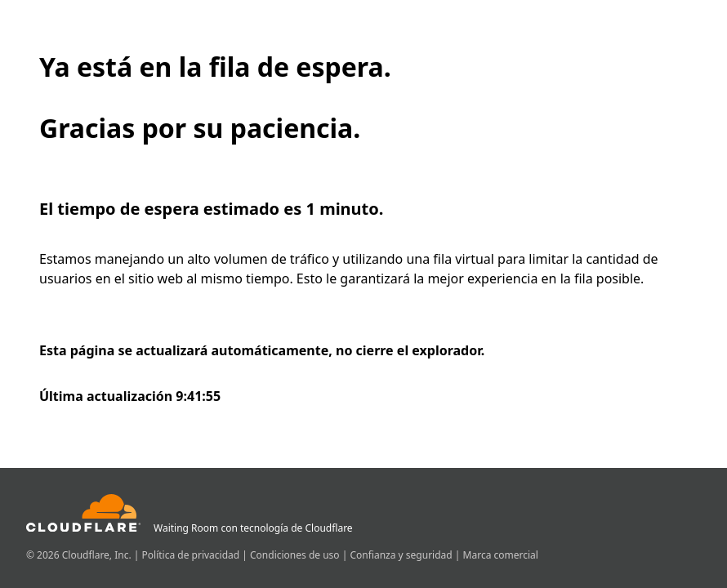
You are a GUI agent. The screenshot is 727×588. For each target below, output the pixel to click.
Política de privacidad (192, 555)
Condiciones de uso (296, 555)
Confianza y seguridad (402, 555)
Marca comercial (501, 555)
